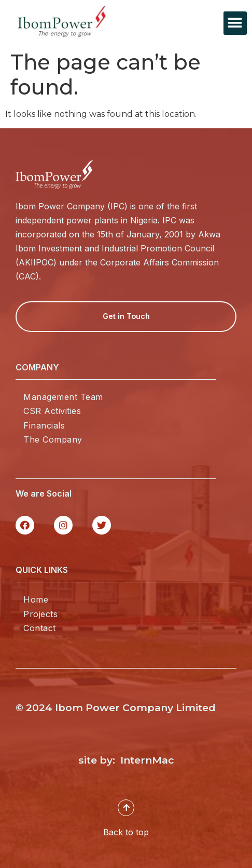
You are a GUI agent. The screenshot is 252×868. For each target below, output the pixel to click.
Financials (44, 425)
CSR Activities (52, 411)
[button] (235, 23)
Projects (40, 614)
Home (36, 599)
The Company (53, 439)
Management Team (63, 397)
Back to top (126, 839)
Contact (40, 628)
